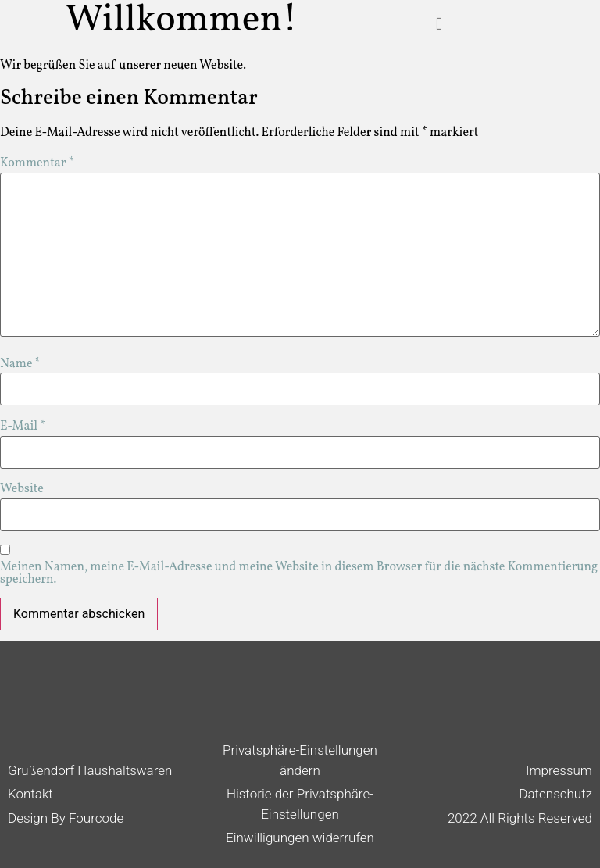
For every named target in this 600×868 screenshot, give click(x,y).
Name (20, 364)
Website (22, 489)
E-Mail (23, 427)
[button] (439, 17)
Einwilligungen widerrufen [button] (300, 838)
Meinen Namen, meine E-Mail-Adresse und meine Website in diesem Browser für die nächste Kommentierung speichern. (299, 573)
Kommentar (37, 163)
